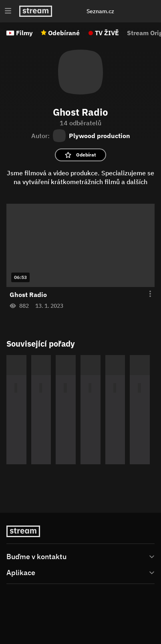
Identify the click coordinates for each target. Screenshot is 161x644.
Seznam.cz (100, 11)
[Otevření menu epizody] (145, 294)
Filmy (24, 33)
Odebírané (64, 33)
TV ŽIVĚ (107, 33)
